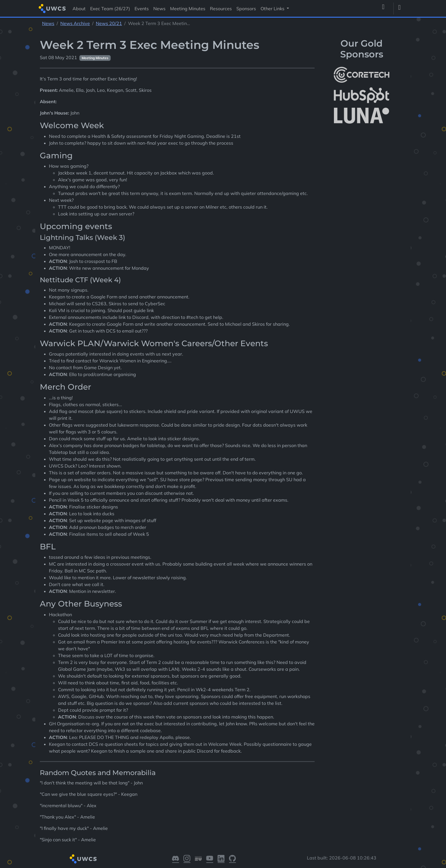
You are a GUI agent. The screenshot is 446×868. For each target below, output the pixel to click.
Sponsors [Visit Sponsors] (246, 9)
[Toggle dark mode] (402, 9)
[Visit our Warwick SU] (198, 859)
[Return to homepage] (52, 8)
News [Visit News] (159, 9)
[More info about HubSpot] (362, 95)
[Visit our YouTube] (210, 859)
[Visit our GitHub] (232, 859)
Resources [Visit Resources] (221, 9)
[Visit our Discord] (175, 859)
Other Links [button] (273, 9)
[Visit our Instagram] (187, 859)
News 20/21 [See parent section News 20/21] (109, 23)
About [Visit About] (79, 9)
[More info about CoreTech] (362, 75)
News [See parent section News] (48, 23)
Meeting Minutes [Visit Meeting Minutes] (188, 9)
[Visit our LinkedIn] (221, 859)
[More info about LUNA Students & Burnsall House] (362, 116)
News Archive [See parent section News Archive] (75, 23)
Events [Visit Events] (142, 9)
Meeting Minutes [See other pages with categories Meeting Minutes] (95, 58)
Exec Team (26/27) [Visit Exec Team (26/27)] (110, 9)
